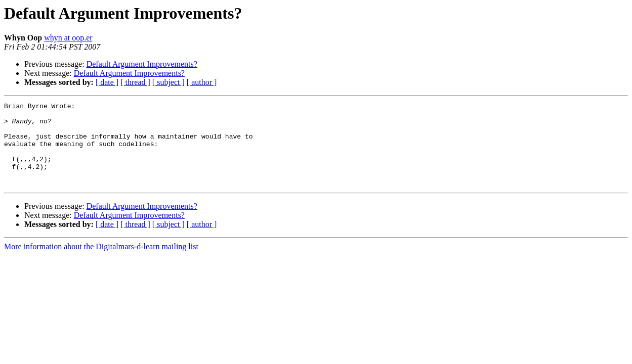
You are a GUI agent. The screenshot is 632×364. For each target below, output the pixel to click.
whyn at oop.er (68, 38)
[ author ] (202, 82)
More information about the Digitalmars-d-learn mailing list (101, 263)
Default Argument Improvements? (142, 64)
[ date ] (107, 82)
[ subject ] (168, 82)
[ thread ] (135, 82)
